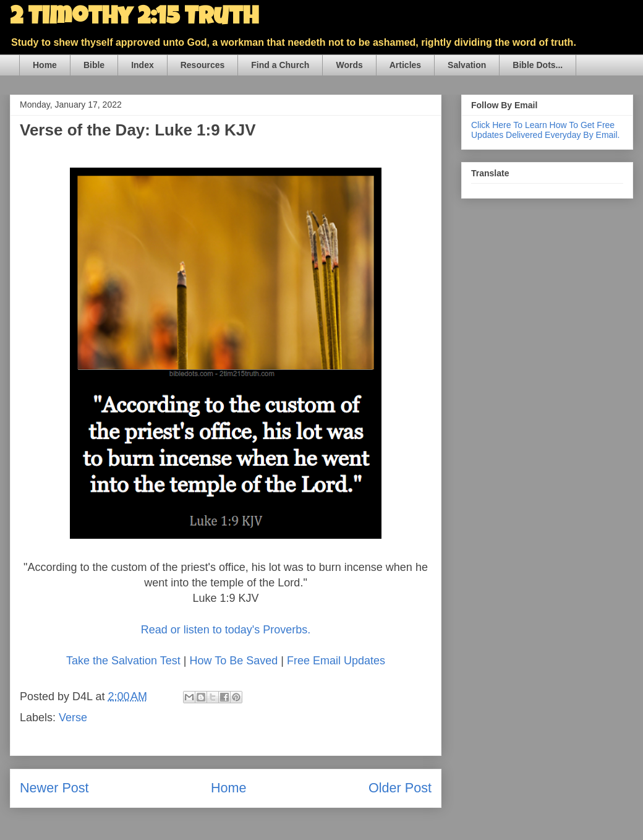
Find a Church (280, 65)
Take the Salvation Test (123, 661)
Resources (203, 65)
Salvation (467, 65)
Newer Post (54, 788)
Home (45, 65)
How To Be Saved (233, 661)
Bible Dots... (538, 65)
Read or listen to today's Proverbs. (226, 630)
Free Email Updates (336, 661)
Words (349, 65)
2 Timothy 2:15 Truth (134, 19)
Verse (73, 718)
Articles (405, 65)
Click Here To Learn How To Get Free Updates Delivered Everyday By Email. (545, 130)
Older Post (400, 788)
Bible (94, 65)
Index (143, 65)
